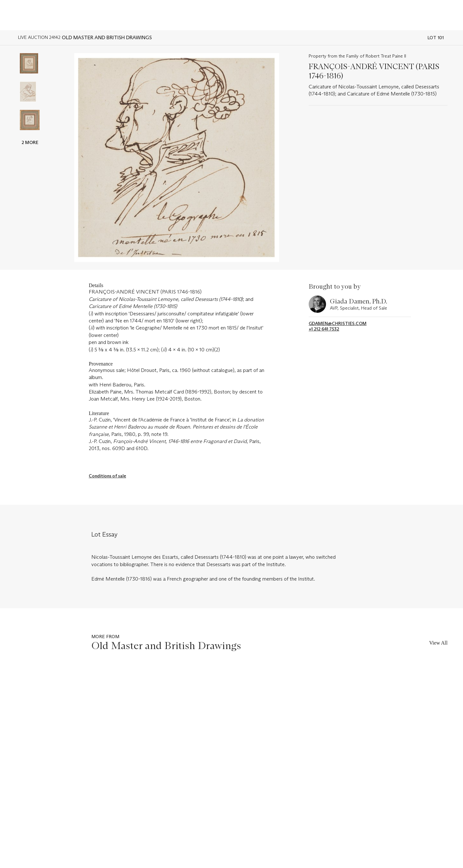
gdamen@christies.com (338, 324)
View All (438, 643)
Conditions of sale (107, 476)
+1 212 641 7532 (324, 329)
